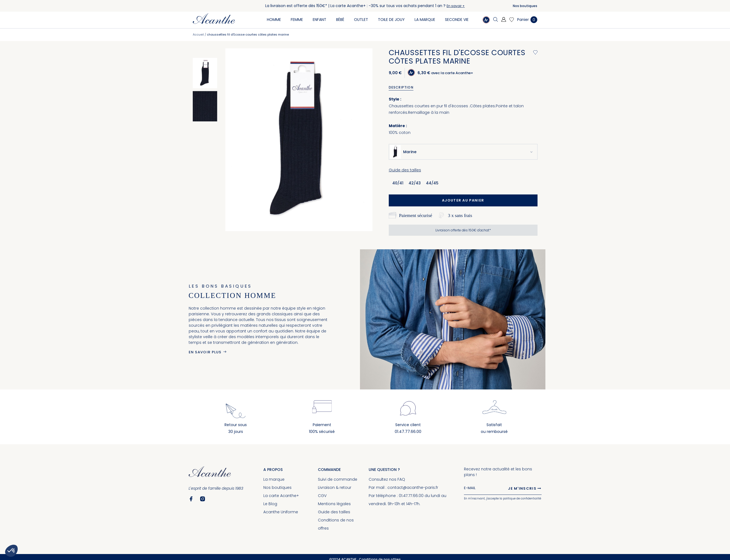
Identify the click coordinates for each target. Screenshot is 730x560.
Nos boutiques (525, 6)
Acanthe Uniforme (281, 512)
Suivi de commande (338, 479)
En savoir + (456, 6)
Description (401, 87)
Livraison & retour (335, 487)
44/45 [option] (432, 183)
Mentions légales (334, 504)
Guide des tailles (405, 170)
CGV (322, 496)
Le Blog (270, 504)
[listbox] (417, 183)
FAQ (401, 479)
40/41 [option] (398, 183)
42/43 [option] (415, 183)
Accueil (198, 34)
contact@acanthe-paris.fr (413, 487)
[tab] (403, 87)
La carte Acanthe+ (281, 496)
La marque (274, 479)
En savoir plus (205, 352)
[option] (205, 73)
